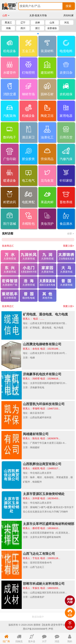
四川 (23, 28)
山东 (52, 22)
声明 (51, 629)
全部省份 (52, 28)
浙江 (38, 28)
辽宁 (23, 22)
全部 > (71, 233)
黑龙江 (8, 22)
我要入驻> (69, 246)
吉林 (38, 22)
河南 (8, 28)
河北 (67, 22)
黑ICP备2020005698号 (35, 629)
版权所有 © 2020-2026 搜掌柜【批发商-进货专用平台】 (38, 625)
